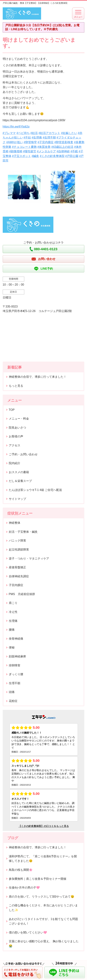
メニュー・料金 (19, 419)
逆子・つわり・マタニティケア (29, 559)
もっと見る (16, 386)
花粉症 (13, 701)
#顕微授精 (16, 151)
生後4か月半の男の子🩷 (24, 888)
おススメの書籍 (19, 472)
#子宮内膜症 (46, 142)
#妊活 (34, 133)
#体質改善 (44, 147)
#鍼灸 (35, 156)
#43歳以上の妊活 (62, 147)
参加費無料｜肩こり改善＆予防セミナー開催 (38, 879)
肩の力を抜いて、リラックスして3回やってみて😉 (42, 897)
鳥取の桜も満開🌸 (21, 870)
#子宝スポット (21, 156)
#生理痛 (37, 137)
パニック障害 (17, 541)
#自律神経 (63, 151)
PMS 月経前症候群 (22, 594)
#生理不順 (49, 137)
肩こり (13, 603)
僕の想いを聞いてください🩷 (28, 932)
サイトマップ (17, 499)
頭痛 (12, 692)
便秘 (12, 647)
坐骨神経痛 (16, 639)
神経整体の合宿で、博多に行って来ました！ (38, 377)
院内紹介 (15, 463)
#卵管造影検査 (64, 142)
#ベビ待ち (23, 133)
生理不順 (15, 683)
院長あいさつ (17, 428)
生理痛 (13, 621)
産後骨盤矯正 (17, 567)
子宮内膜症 (16, 585)
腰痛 (12, 630)
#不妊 (27, 137)
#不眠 (74, 151)
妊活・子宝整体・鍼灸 (23, 532)
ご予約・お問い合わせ (23, 454)
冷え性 (13, 612)
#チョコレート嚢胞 (24, 147)
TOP (12, 410)
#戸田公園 (72, 156)
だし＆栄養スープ (20, 481)
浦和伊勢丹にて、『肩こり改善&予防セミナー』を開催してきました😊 (43, 859)
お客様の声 (16, 436)
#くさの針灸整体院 (52, 156)
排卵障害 (15, 665)
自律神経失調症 (19, 576)
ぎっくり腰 (16, 674)
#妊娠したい (69, 133)
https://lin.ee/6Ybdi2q (16, 127)
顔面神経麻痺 (17, 656)
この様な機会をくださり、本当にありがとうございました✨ (43, 908)
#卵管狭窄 (30, 142)
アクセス (15, 445)
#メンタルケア (46, 151)
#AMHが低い (15, 142)
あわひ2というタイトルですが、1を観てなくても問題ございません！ (43, 921)
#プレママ (9, 133)
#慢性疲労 (30, 151)
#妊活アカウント (50, 133)
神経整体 (15, 523)
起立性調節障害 (19, 550)
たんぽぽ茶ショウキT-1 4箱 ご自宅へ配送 (36, 490)
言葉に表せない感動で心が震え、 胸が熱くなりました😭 (44, 944)
